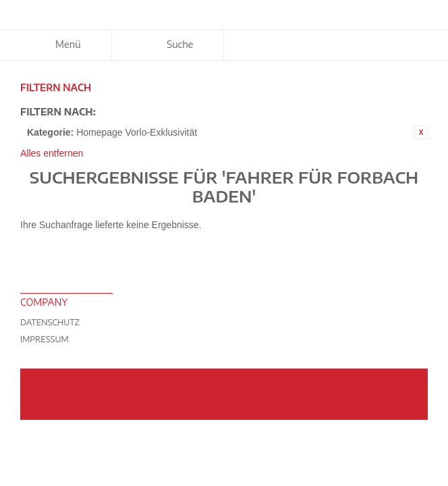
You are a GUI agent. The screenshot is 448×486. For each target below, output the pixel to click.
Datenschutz (50, 322)
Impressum (45, 339)
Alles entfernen (52, 153)
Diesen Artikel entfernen (421, 132)
